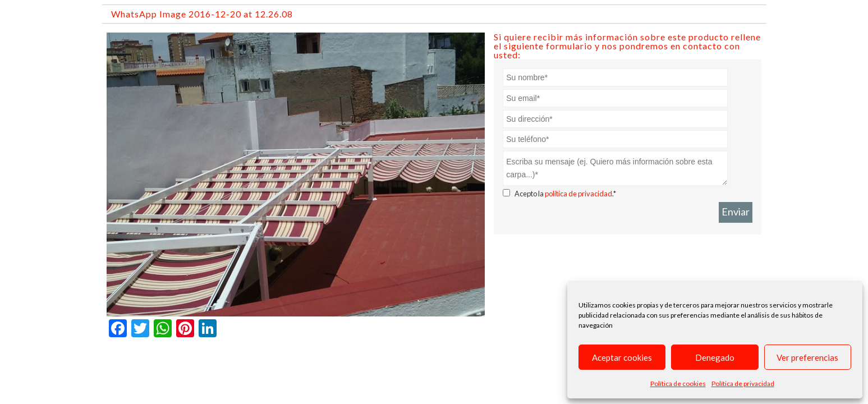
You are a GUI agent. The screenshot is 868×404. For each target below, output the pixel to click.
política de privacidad (578, 194)
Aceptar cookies (622, 357)
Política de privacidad (743, 384)
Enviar (736, 212)
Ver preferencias (807, 357)
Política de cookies (678, 384)
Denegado (715, 357)
